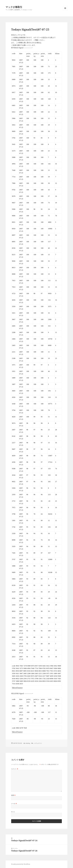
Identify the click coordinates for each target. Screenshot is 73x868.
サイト (13, 812)
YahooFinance (17, 688)
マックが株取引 (14, 7)
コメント (15, 769)
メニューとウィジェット (65, 10)
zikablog (28, 743)
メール (14, 804)
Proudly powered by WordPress (21, 864)
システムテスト (38, 743)
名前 (13, 795)
